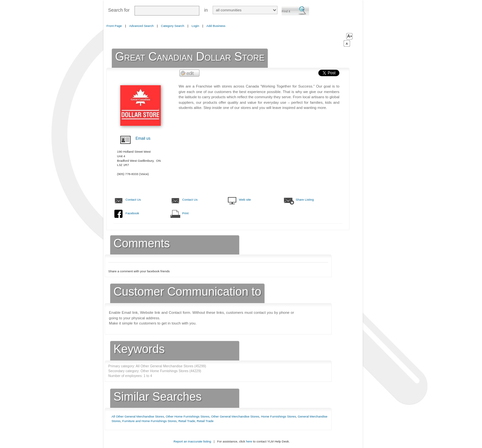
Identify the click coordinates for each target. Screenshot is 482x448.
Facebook (132, 213)
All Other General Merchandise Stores (138, 416)
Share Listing (305, 200)
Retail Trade (187, 421)
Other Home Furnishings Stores (188, 416)
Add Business (216, 26)
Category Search (173, 26)
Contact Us (133, 200)
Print (185, 213)
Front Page (114, 26)
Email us (143, 138)
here (249, 441)
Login (195, 26)
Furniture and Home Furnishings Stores (149, 421)
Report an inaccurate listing (192, 441)
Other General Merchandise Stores (235, 416)
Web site (245, 200)
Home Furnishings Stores (278, 416)
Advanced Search (141, 26)
